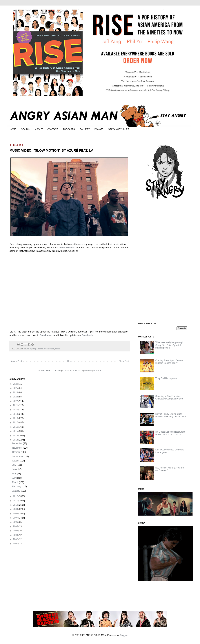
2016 (16, 427)
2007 (16, 518)
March (16, 482)
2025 (16, 388)
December (18, 443)
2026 (16, 384)
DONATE (99, 129)
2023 (16, 397)
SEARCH (26, 129)
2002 (16, 539)
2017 (16, 422)
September (18, 457)
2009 (16, 509)
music (40, 349)
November (18, 448)
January (16, 491)
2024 (16, 392)
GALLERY (84, 129)
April (15, 478)
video (58, 349)
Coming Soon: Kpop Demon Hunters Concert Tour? (169, 362)
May (14, 474)
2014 (16, 436)
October (16, 452)
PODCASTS (69, 129)
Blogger (123, 635)
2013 (16, 440)
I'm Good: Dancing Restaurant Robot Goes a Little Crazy (170, 433)
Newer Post (16, 361)
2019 (16, 414)
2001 (16, 544)
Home (70, 361)
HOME (13, 129)
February (17, 486)
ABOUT (39, 129)
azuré (26, 349)
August (16, 461)
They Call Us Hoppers (166, 378)
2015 (16, 431)
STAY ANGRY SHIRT (119, 129)
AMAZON (88, 370)
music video (49, 349)
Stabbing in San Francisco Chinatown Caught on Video (169, 397)
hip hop (33, 349)
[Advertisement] (165, 261)
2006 (16, 522)
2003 (16, 535)
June (15, 469)
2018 (16, 418)
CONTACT (53, 129)
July (14, 465)
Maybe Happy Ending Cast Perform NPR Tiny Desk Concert (171, 415)
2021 (16, 405)
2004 (16, 531)
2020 (16, 410)
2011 (16, 501)
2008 (16, 514)
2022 (16, 401)
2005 (16, 526)
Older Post (124, 361)
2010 (16, 505)
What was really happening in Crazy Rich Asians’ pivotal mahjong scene (170, 345)
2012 (16, 496)
